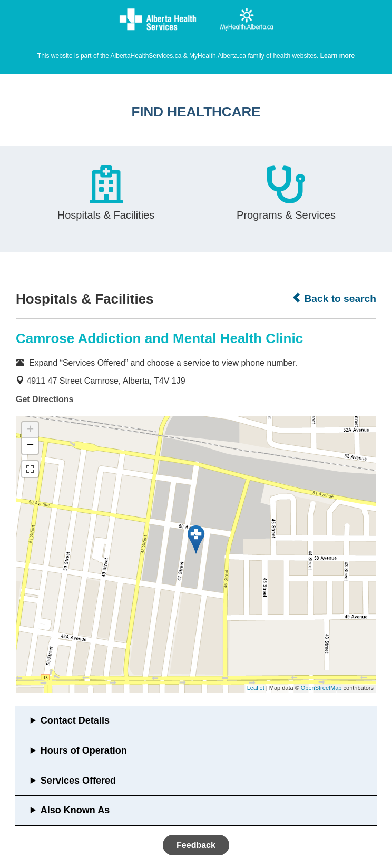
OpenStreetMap (321, 688)
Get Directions (45, 399)
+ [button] (30, 430)
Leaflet (256, 688)
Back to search (334, 298)
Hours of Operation (84, 750)
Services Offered (78, 781)
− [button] (30, 446)
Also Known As (75, 810)
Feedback (196, 845)
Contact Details (75, 720)
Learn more (337, 56)
